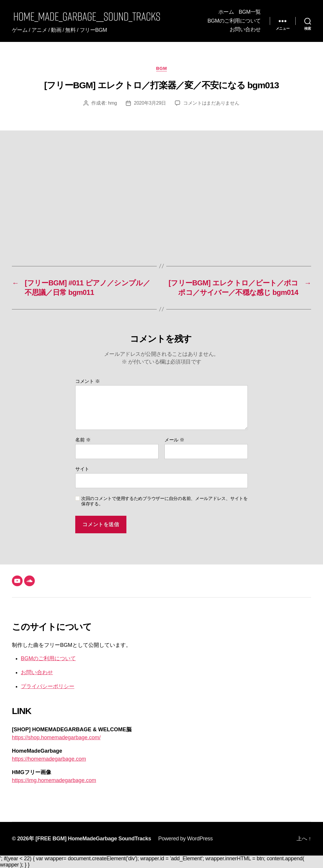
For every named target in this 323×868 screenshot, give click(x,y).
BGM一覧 (250, 12)
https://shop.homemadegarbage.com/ (56, 738)
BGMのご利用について (234, 21)
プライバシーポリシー (48, 686)
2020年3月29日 (150, 103)
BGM (162, 68)
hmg (112, 103)
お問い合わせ (245, 29)
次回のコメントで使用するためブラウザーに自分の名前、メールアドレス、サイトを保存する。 (164, 501)
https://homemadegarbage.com (49, 759)
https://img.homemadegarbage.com (54, 780)
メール (174, 440)
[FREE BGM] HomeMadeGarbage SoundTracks (93, 839)
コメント (88, 381)
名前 (83, 440)
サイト (82, 469)
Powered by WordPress (185, 839)
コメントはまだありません (211, 103)
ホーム (226, 12)
